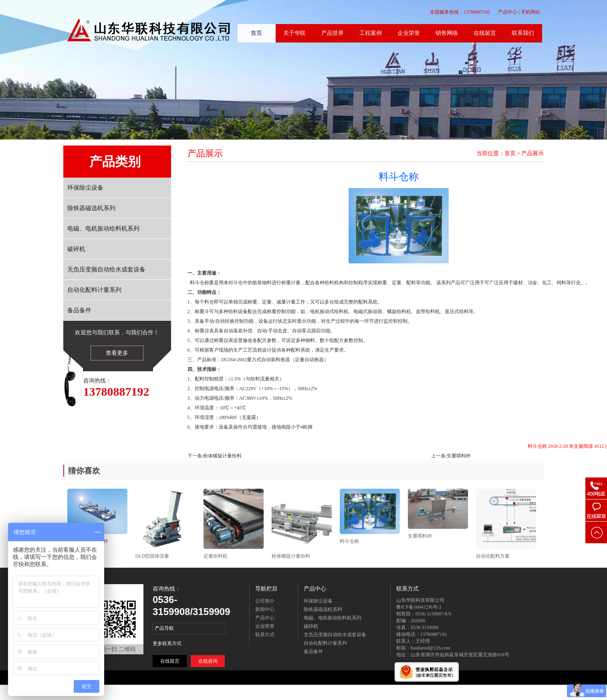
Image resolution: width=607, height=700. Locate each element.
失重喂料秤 (459, 456)
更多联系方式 (167, 643)
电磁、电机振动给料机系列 (103, 229)
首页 (510, 153)
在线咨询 (208, 661)
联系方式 (265, 635)
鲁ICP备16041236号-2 (419, 607)
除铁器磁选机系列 (91, 208)
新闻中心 (265, 609)
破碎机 (76, 249)
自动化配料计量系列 (94, 290)
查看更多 (117, 353)
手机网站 (530, 12)
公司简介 (265, 601)
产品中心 (508, 12)
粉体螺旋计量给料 (222, 456)
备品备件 (79, 310)
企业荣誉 (265, 626)
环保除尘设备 (85, 188)
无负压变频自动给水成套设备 (106, 269)
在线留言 (170, 661)
